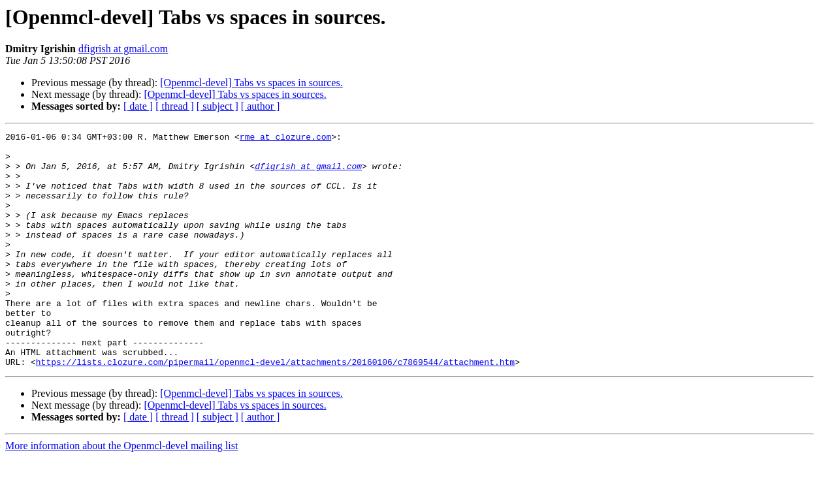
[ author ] (261, 106)
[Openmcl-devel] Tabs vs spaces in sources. (251, 83)
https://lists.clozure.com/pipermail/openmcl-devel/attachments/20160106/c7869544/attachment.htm (275, 409)
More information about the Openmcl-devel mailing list (121, 493)
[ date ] (138, 106)
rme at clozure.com (285, 138)
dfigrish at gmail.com (123, 49)
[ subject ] (217, 106)
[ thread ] (175, 106)
